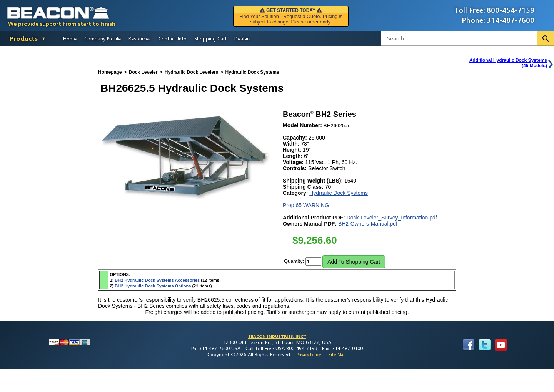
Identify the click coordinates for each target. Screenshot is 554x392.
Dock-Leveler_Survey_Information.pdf (392, 218)
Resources (140, 38)
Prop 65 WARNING (306, 205)
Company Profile (103, 38)
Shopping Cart (210, 38)
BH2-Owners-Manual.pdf (368, 224)
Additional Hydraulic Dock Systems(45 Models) (508, 63)
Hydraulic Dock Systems (339, 193)
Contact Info (173, 38)
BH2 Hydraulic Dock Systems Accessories (157, 280)
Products (24, 38)
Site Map (337, 355)
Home (70, 38)
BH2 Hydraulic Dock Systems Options (153, 286)
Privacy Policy (309, 355)
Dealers (243, 38)
